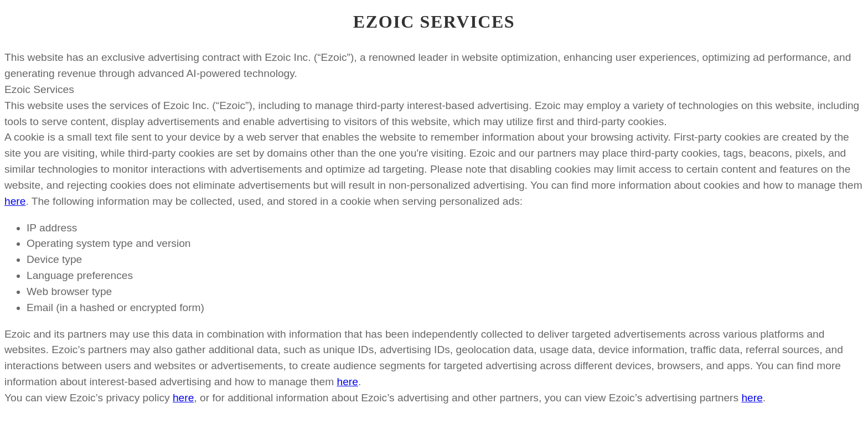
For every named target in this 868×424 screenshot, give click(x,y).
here (15, 201)
